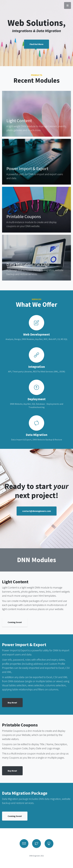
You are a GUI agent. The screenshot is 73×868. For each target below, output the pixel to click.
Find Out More (36, 44)
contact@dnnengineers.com (37, 511)
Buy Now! (12, 703)
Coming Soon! (15, 622)
